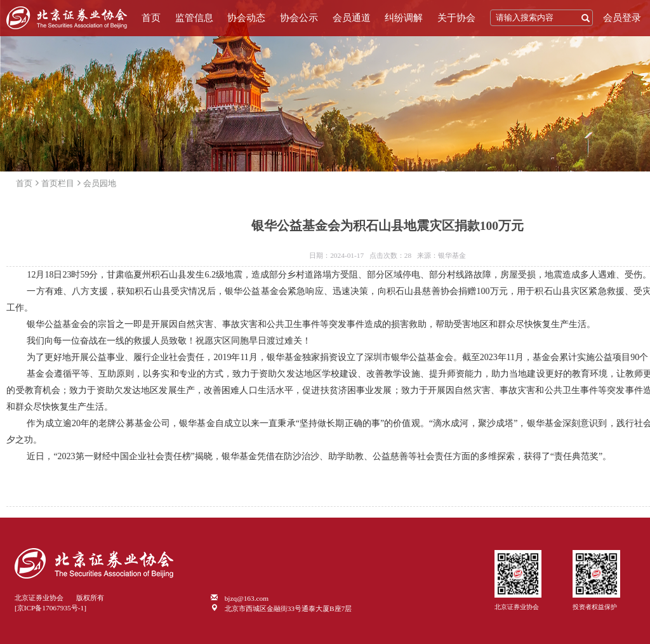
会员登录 (622, 18)
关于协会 (456, 18)
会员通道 (352, 18)
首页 (151, 18)
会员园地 (100, 183)
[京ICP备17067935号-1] (50, 608)
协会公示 (299, 18)
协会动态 (246, 18)
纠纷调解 (404, 18)
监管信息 (194, 18)
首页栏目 (58, 183)
